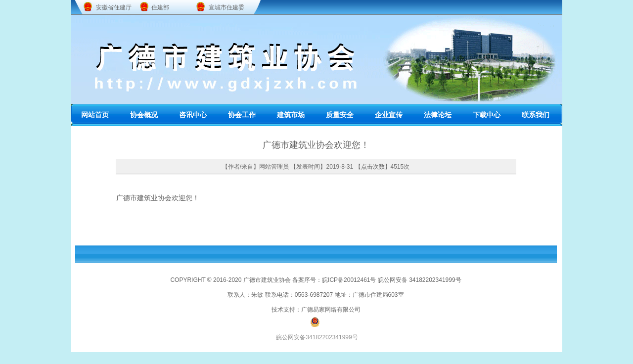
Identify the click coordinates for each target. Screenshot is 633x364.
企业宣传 (389, 115)
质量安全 (340, 115)
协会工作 (242, 115)
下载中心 (487, 115)
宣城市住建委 (226, 7)
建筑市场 (291, 115)
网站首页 (95, 115)
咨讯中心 (193, 115)
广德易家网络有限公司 (331, 310)
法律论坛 (438, 115)
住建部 (160, 7)
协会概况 (144, 115)
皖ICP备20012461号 (349, 280)
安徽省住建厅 (114, 7)
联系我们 (536, 115)
